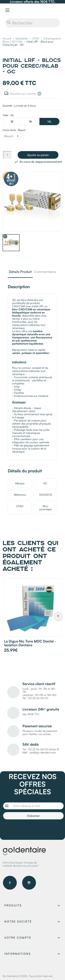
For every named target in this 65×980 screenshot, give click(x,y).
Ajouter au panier (38, 155)
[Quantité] (7, 155)
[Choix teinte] (12, 136)
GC (45, 483)
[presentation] (32, 829)
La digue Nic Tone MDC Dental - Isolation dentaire (30, 643)
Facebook (10, 883)
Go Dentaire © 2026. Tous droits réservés (28, 976)
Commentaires (45, 272)
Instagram (29, 883)
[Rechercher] (32, 23)
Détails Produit (20, 272)
